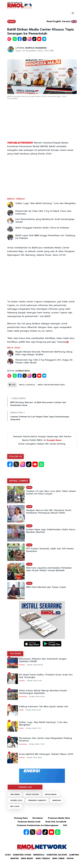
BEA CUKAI (15, 806)
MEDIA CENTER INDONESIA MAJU (51, 385)
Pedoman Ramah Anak (29, 822)
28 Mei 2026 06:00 (35, 665)
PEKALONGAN (51, 794)
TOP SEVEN (15, 654)
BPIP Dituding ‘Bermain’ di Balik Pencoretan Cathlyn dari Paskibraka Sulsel (38, 404)
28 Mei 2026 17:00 (37, 744)
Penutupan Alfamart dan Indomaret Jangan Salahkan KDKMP (43, 660)
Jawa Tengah (43, 858)
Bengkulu (39, 855)
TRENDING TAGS (25, 787)
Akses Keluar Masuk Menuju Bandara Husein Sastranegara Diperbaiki (43, 692)
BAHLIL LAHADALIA (27, 385)
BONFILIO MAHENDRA (36, 48)
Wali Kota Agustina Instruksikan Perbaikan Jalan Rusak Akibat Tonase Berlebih (49, 569)
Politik (12, 21)
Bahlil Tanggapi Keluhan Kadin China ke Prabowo (42, 228)
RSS (65, 825)
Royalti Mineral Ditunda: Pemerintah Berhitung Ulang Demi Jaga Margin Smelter (44, 353)
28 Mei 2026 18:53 (34, 758)
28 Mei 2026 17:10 (33, 728)
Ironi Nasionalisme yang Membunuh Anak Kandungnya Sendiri (45, 221)
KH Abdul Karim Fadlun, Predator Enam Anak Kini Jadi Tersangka (46, 676)
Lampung (74, 855)
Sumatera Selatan (57, 855)
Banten (15, 858)
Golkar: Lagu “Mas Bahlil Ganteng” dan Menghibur (46, 203)
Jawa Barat (27, 858)
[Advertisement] (42, 121)
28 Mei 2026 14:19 (34, 681)
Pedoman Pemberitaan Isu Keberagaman (38, 825)
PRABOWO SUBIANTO (37, 800)
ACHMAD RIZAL (23, 371)
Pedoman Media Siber (59, 818)
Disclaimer (38, 818)
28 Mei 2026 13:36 (33, 710)
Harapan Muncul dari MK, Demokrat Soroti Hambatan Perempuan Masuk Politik (49, 512)
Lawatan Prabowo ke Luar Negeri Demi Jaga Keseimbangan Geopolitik (40, 418)
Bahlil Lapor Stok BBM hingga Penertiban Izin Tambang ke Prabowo (45, 237)
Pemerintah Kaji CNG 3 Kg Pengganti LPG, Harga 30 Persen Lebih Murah (44, 361)
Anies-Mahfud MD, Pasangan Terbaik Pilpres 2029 (46, 754)
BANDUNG (57, 800)
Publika (22, 665)
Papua (70, 858)
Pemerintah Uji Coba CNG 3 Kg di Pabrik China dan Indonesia (43, 212)
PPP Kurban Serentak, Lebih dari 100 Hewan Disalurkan (50, 550)
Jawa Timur (58, 858)
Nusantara (23, 697)
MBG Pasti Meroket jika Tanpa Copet (46, 587)
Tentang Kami (21, 818)
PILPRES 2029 (16, 800)
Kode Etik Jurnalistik (56, 822)
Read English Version (59, 21)
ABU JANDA (15, 794)
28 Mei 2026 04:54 (37, 697)
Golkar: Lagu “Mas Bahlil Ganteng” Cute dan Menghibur (43, 724)
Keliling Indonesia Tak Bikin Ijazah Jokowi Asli (43, 707)
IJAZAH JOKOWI (32, 794)
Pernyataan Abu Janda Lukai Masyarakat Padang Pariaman (45, 739)
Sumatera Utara (22, 855)
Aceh (8, 855)
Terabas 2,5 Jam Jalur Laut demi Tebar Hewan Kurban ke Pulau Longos (51, 492)
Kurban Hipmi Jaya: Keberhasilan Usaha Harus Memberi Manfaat (51, 531)
